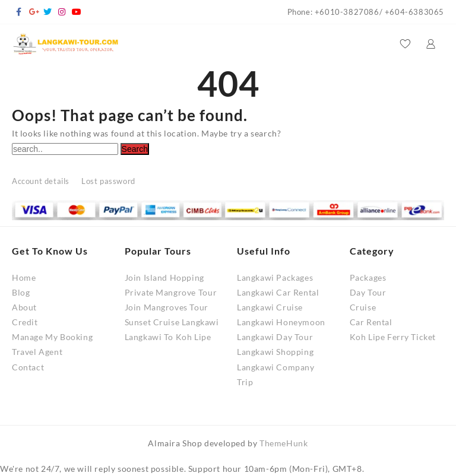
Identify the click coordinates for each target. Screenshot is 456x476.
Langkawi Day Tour (275, 337)
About (24, 307)
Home (24, 277)
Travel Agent (37, 352)
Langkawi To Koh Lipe (168, 337)
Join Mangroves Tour (167, 307)
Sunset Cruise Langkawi (172, 322)
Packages (368, 277)
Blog (21, 292)
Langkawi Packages (275, 277)
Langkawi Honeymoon (281, 322)
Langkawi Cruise (270, 307)
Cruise (363, 307)
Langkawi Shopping (275, 352)
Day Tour (368, 292)
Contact (28, 367)
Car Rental (371, 322)
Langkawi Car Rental (278, 292)
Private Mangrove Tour (171, 292)
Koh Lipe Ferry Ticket (393, 337)
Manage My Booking (52, 337)
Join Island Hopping (164, 277)
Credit (25, 322)
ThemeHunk (284, 443)
